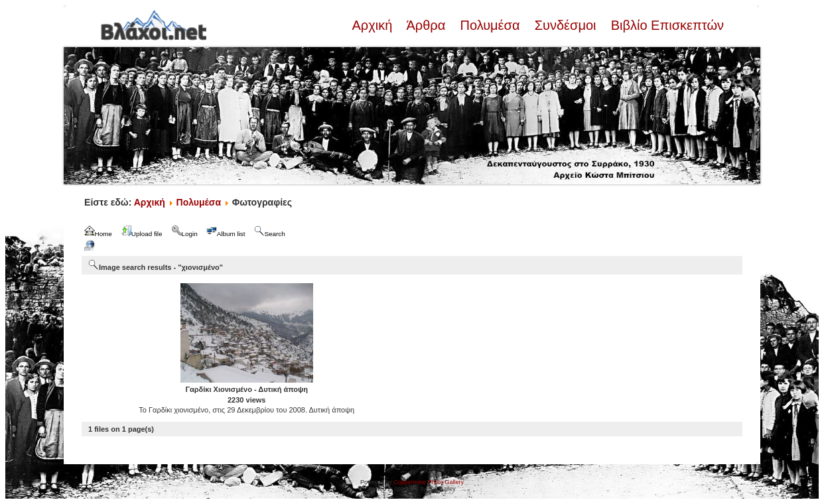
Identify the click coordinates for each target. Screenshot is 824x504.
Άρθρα (426, 25)
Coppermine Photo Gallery (429, 482)
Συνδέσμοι (565, 25)
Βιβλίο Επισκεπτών (665, 25)
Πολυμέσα (490, 25)
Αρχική (374, 25)
